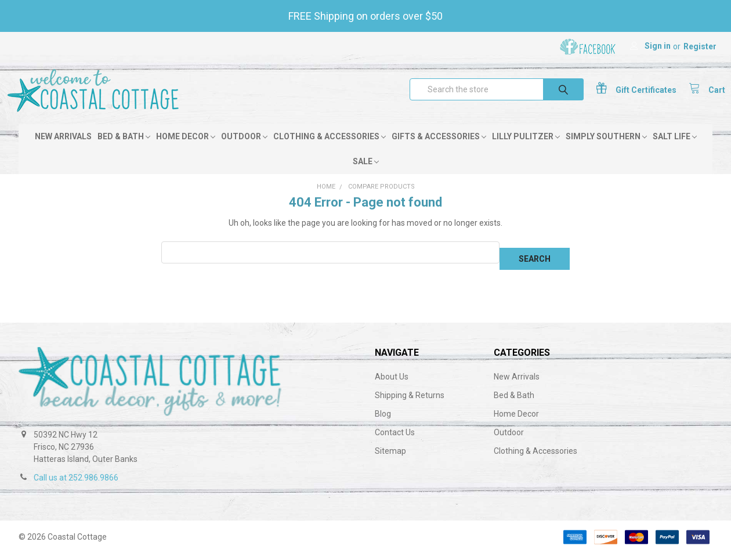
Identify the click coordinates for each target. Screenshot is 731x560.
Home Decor (186, 149)
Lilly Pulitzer (526, 149)
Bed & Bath (124, 149)
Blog (383, 420)
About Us (392, 383)
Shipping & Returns (410, 402)
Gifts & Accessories (439, 149)
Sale (366, 174)
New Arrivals (63, 149)
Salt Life (675, 149)
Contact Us (395, 439)
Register (700, 46)
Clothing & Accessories (330, 149)
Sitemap (390, 457)
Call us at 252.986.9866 (76, 484)
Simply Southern (606, 149)
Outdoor (244, 149)
